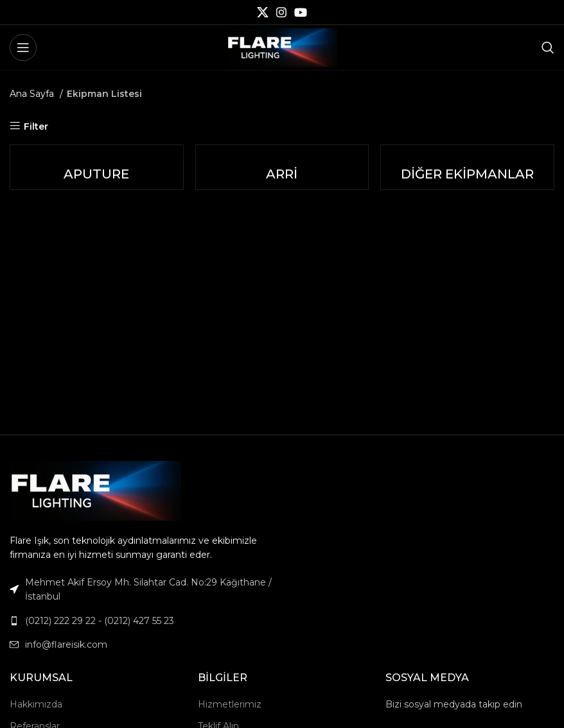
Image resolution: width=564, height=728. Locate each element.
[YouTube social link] (301, 12)
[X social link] (263, 12)
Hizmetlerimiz (230, 704)
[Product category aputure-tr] (96, 167)
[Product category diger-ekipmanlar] (468, 167)
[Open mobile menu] (23, 48)
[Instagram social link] (281, 12)
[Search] (548, 48)
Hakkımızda (36, 704)
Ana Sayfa (33, 94)
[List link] (141, 621)
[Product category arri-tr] (282, 167)
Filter (36, 126)
